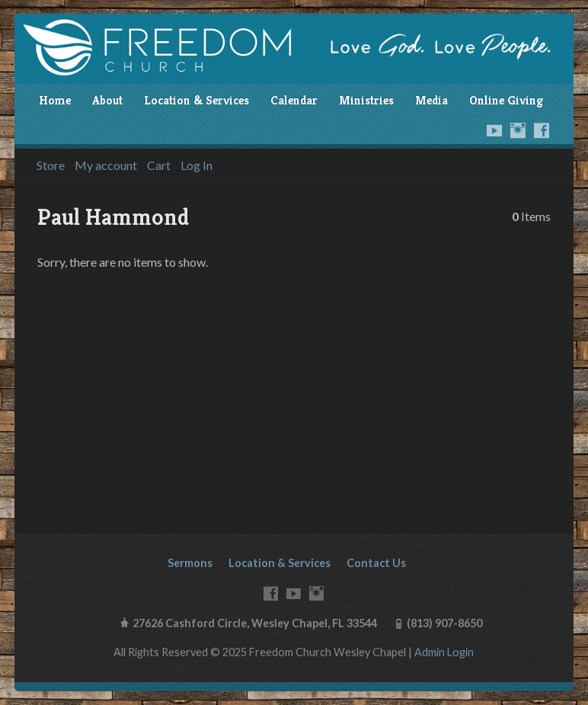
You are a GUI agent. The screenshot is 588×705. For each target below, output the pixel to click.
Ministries (366, 100)
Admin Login (444, 652)
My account (106, 165)
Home (55, 100)
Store (51, 165)
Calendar (294, 100)
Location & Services (197, 100)
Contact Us (376, 563)
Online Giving (506, 100)
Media (431, 100)
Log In (197, 165)
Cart (159, 165)
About (107, 100)
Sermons (190, 563)
